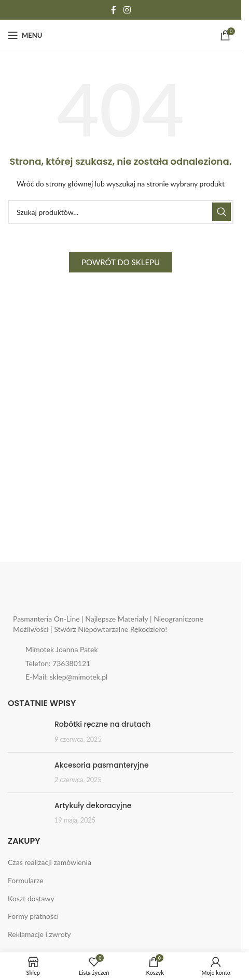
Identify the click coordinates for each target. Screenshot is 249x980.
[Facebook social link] (114, 10)
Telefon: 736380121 (58, 663)
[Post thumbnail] (27, 732)
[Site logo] (121, 34)
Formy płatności (33, 916)
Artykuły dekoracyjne (93, 805)
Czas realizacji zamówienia (50, 862)
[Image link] (78, 595)
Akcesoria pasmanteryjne (102, 765)
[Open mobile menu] (25, 35)
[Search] (121, 212)
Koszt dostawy (31, 898)
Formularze (26, 880)
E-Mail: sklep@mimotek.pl (66, 677)
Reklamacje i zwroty (39, 934)
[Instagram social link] (127, 10)
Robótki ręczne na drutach (102, 724)
